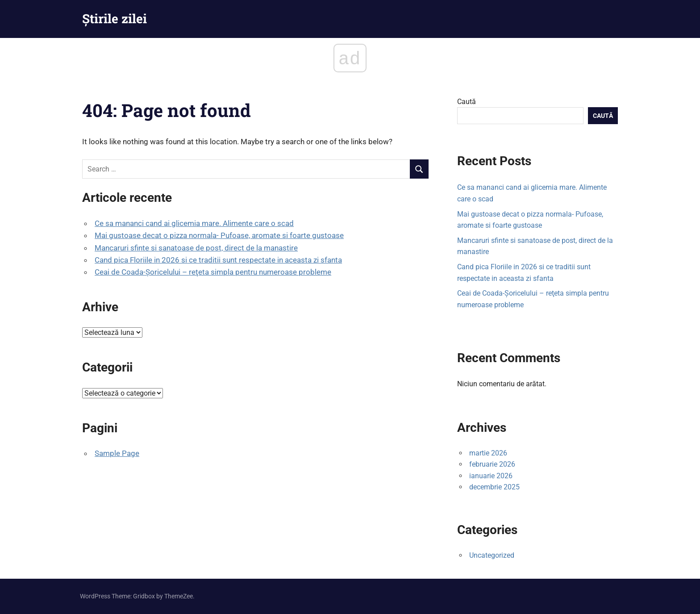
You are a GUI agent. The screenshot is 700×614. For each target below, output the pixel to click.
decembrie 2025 (494, 487)
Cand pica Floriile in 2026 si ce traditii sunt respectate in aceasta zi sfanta (218, 260)
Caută (467, 102)
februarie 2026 (492, 464)
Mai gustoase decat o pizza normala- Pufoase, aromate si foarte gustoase (219, 235)
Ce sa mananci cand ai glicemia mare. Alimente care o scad (194, 223)
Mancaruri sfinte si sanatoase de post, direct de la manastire (196, 248)
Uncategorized (492, 555)
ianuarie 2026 (491, 476)
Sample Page (117, 453)
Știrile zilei (115, 19)
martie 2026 (488, 453)
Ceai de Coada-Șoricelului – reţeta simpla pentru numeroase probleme (213, 272)
